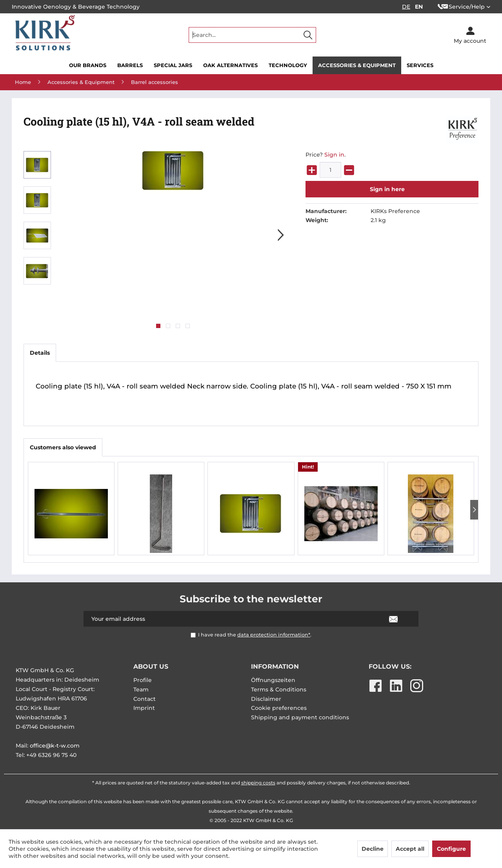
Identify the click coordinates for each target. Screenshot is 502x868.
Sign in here (387, 189)
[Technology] (288, 65)
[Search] (308, 35)
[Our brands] (88, 65)
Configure (451, 849)
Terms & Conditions (279, 689)
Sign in (334, 155)
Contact (145, 699)
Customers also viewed (63, 447)
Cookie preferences (279, 708)
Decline (373, 849)
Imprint (144, 708)
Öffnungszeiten (273, 680)
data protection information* (274, 635)
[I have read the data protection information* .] (193, 635)
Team (141, 689)
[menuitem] (252, 35)
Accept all (410, 849)
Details (40, 353)
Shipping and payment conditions (300, 717)
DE (406, 7)
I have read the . (255, 635)
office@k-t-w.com (55, 746)
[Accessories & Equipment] (357, 65)
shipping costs (258, 783)
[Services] (420, 65)
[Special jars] (173, 65)
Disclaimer (266, 699)
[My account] (470, 35)
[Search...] (252, 35)
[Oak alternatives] (230, 65)
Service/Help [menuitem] (461, 7)
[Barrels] (130, 65)
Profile (143, 680)
